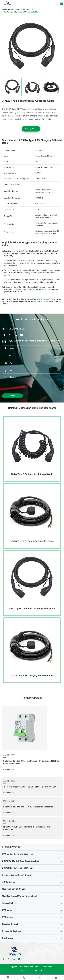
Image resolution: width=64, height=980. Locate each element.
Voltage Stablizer (10, 903)
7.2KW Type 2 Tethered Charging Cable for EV (32, 608)
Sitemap (24, 970)
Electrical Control (10, 924)
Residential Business (12, 931)
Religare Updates (32, 700)
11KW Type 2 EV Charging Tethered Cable (32, 675)
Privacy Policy (38, 970)
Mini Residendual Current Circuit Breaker (21, 896)
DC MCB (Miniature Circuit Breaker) (18, 868)
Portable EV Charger (11, 847)
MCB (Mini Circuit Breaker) (14, 889)
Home (4, 10)
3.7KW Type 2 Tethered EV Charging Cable (21, 12)
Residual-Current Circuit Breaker (17, 875)
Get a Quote (31, 129)
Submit (13, 396)
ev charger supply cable (46, 299)
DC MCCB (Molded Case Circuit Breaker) (20, 861)
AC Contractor (9, 882)
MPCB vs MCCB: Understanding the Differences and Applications (27, 843)
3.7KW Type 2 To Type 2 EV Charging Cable (32, 541)
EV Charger (7, 910)
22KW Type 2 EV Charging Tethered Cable (32, 474)
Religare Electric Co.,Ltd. (29, 967)
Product (11, 10)
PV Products (8, 917)
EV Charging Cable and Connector (29, 10)
